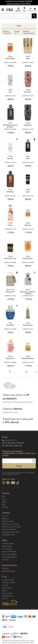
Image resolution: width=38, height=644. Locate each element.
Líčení (4, 502)
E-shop (5, 437)
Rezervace (6, 519)
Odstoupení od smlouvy (11, 524)
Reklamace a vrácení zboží (11, 527)
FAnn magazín (7, 549)
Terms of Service (12, 474)
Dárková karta (7, 546)
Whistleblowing (8, 596)
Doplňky (5, 507)
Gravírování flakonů (9, 552)
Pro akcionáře (7, 593)
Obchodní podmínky (9, 529)
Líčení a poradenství (9, 554)
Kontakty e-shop (8, 580)
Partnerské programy (10, 557)
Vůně (4, 499)
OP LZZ (5, 599)
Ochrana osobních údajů (11, 532)
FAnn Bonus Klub (8, 544)
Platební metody (8, 521)
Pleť (3, 496)
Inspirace (5, 560)
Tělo (4, 504)
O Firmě (5, 585)
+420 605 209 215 (10, 440)
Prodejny (5, 568)
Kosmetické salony (9, 571)
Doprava (5, 516)
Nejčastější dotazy (9, 535)
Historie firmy (7, 588)
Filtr (19, 26)
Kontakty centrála (8, 583)
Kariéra (5, 591)
